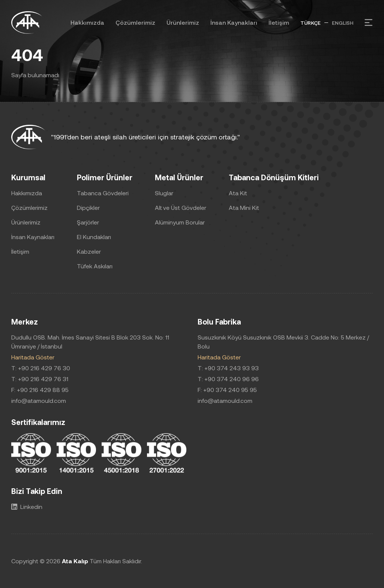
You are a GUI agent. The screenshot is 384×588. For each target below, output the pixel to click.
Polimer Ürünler (105, 177)
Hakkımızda (87, 22)
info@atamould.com (39, 400)
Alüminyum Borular (180, 222)
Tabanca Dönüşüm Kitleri (274, 177)
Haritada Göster (33, 357)
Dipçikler (88, 207)
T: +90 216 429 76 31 (40, 379)
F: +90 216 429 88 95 (40, 390)
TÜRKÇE (310, 23)
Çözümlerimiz (135, 22)
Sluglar (164, 193)
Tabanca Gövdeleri (103, 193)
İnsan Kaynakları (234, 22)
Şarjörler (88, 222)
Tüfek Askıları (95, 266)
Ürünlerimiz (183, 22)
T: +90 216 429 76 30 (41, 368)
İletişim (279, 22)
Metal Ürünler (179, 177)
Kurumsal (28, 177)
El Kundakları (94, 237)
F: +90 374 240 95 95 (227, 390)
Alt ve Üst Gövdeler (181, 207)
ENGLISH (343, 23)
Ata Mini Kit (244, 207)
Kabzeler (89, 251)
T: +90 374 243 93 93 (228, 368)
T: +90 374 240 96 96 (228, 379)
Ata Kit (238, 193)
